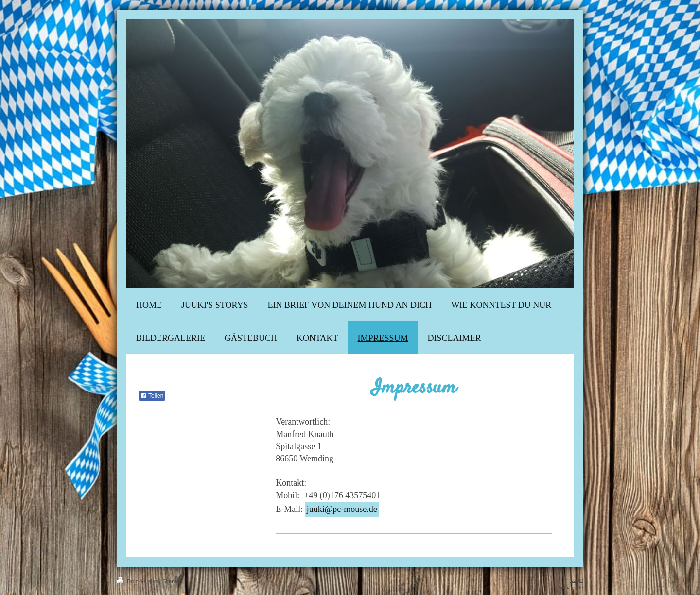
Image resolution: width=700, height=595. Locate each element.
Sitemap (172, 581)
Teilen (152, 396)
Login (577, 580)
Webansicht (571, 587)
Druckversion (138, 581)
